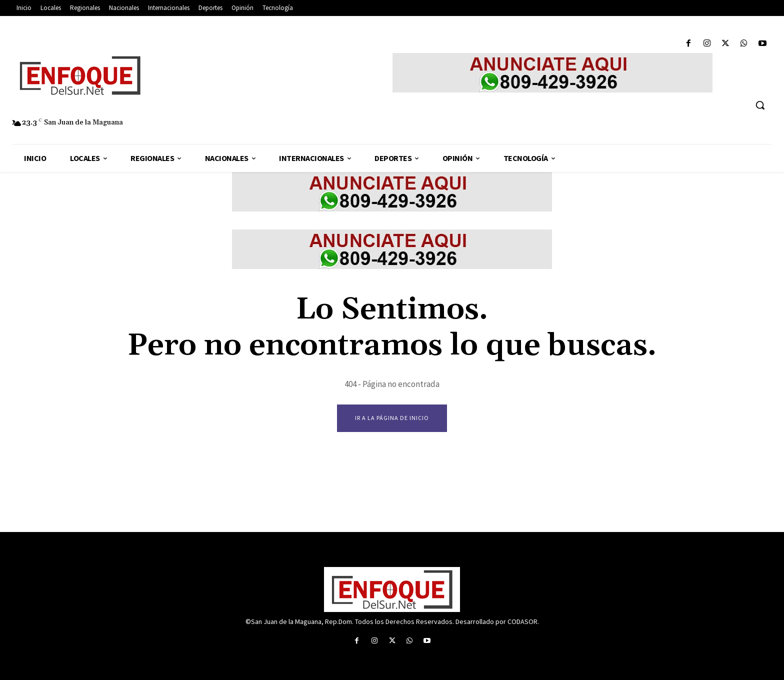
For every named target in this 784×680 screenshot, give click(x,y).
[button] (760, 105)
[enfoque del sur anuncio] (552, 73)
